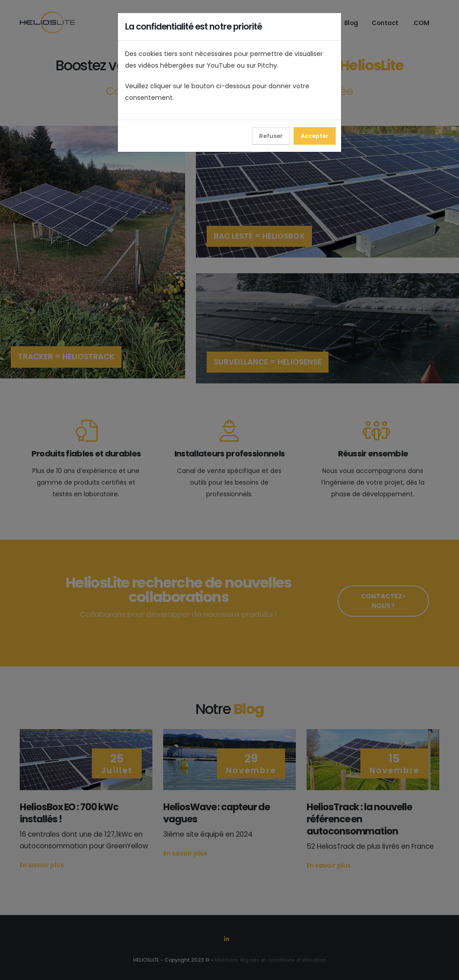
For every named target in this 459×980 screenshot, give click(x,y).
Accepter (315, 136)
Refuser (271, 136)
